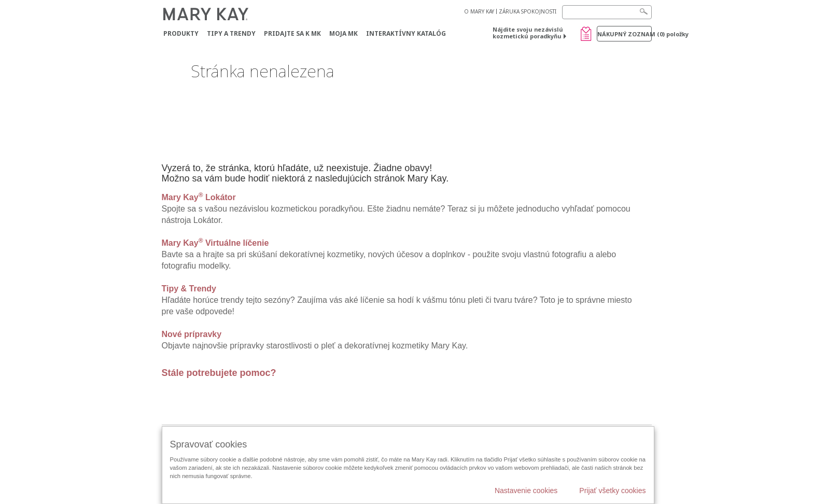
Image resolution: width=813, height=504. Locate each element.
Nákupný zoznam (625, 34)
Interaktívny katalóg (406, 33)
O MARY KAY (479, 11)
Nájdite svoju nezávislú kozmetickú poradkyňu (528, 33)
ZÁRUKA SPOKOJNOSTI (528, 11)
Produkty (181, 33)
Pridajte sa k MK (292, 33)
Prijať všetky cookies (612, 491)
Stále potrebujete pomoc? (219, 373)
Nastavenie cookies (526, 491)
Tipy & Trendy (189, 289)
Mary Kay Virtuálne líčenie (215, 243)
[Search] (607, 12)
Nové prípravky (192, 334)
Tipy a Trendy (231, 33)
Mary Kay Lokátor (199, 197)
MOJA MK (344, 33)
